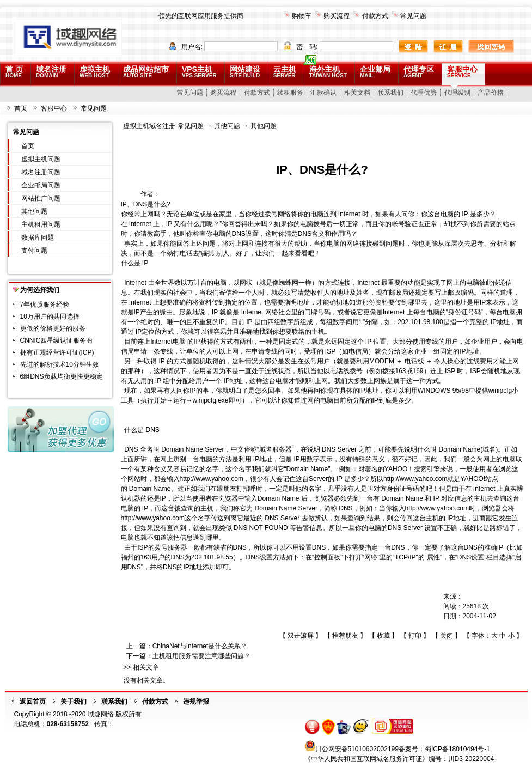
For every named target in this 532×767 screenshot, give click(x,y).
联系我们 (390, 93)
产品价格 (491, 93)
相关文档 (357, 93)
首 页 (14, 72)
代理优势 (424, 93)
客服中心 (462, 72)
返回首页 (33, 702)
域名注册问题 (41, 172)
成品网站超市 (146, 72)
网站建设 (245, 72)
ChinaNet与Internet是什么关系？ (200, 646)
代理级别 (457, 93)
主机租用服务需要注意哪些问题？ (201, 656)
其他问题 (34, 211)
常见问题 (413, 16)
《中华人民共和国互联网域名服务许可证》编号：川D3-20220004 (399, 759)
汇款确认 (323, 93)
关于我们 (74, 702)
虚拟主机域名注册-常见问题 (163, 126)
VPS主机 (199, 72)
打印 (415, 636)
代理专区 (419, 72)
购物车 (302, 16)
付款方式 (375, 16)
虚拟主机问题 (41, 159)
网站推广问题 (41, 198)
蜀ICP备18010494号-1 (457, 749)
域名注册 (51, 72)
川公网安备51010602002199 (357, 749)
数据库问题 (38, 238)
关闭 (447, 636)
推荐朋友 (345, 636)
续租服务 (290, 93)
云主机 (285, 72)
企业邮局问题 (41, 185)
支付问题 (34, 251)
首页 (21, 108)
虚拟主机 (95, 72)
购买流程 (337, 16)
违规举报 (196, 702)
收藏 (383, 636)
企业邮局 (375, 72)
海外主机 (328, 72)
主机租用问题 (41, 224)
